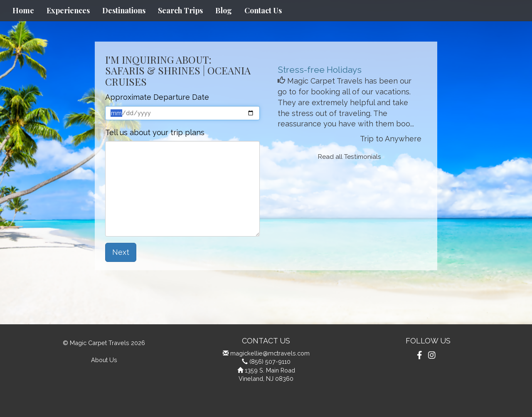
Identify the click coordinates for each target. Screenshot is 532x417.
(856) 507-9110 (270, 361)
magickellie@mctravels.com (270, 353)
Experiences (68, 10)
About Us (104, 360)
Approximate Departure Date (157, 97)
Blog (224, 10)
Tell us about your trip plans (155, 132)
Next (121, 252)
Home (23, 10)
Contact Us (263, 10)
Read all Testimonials (350, 157)
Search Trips (180, 10)
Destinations (124, 10)
